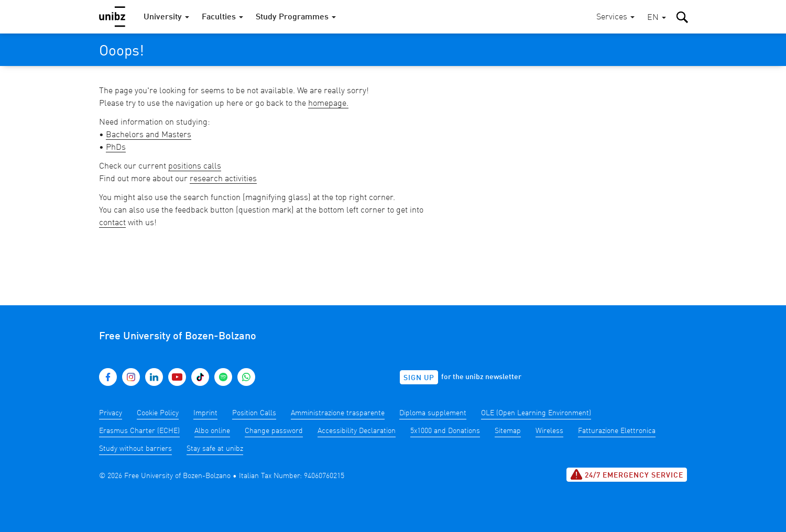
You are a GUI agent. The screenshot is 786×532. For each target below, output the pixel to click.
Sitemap (508, 431)
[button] (657, 18)
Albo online (212, 431)
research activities (223, 179)
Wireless (549, 431)
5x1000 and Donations (445, 431)
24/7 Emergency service (627, 474)
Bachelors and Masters (149, 135)
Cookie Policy (158, 413)
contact (112, 223)
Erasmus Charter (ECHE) (139, 431)
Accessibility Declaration (357, 431)
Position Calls (254, 413)
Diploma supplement (433, 413)
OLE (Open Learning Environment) (536, 413)
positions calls (195, 167)
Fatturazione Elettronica (617, 431)
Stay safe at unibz (215, 449)
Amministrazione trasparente (338, 413)
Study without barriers (135, 449)
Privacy (111, 413)
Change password (274, 431)
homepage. (328, 104)
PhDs (116, 148)
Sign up (419, 378)
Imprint (205, 413)
